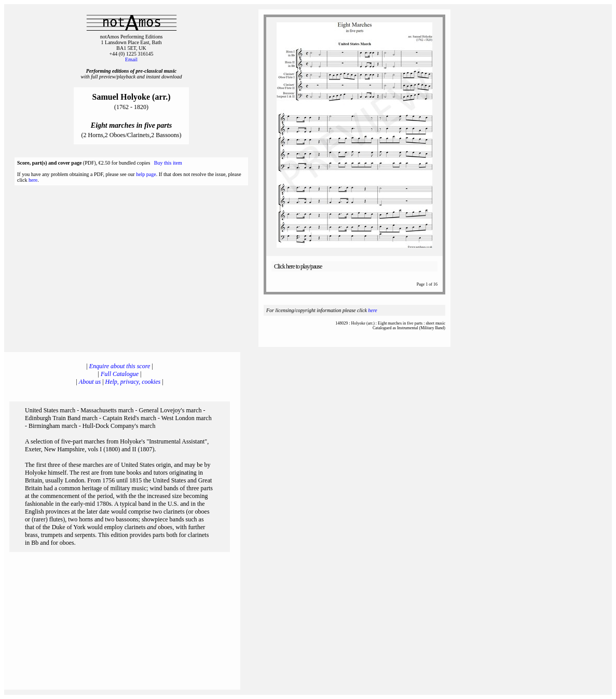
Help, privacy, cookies (133, 382)
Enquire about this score (120, 366)
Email (131, 59)
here (33, 180)
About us (90, 382)
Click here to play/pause (298, 266)
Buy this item (168, 163)
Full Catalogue (120, 374)
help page (146, 174)
